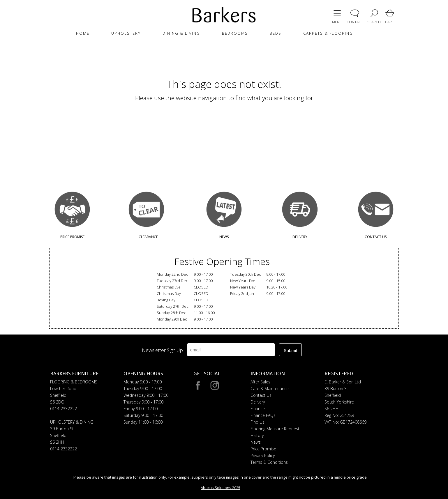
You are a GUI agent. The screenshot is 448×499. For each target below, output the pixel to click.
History (257, 435)
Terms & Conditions (269, 462)
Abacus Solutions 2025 (221, 488)
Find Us (257, 422)
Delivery (258, 402)
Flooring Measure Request (275, 429)
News (256, 442)
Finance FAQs (263, 415)
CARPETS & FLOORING (328, 33)
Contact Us (261, 395)
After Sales (260, 382)
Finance (258, 409)
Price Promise (263, 449)
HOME (83, 33)
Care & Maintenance (270, 389)
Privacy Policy (263, 455)
